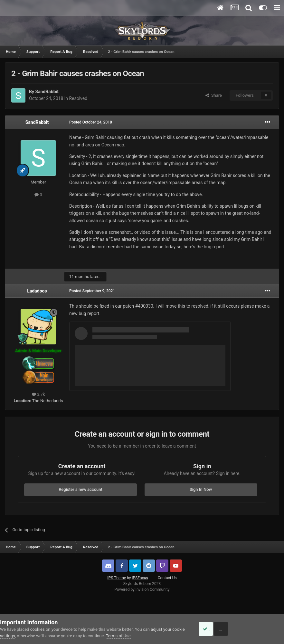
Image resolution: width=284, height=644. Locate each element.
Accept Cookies (213, 629)
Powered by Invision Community (142, 590)
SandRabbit (47, 92)
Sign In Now (201, 489)
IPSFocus (140, 578)
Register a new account (80, 489)
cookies (38, 629)
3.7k (38, 394)
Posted (91, 122)
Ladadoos (37, 291)
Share (214, 95)
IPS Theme (117, 578)
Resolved (78, 98)
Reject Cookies (262, 629)
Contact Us (167, 578)
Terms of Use (132, 636)
